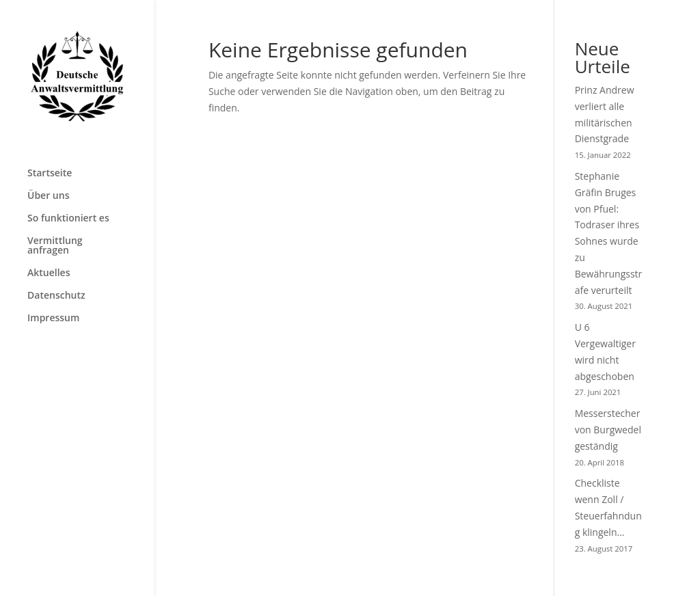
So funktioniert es (68, 219)
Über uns (48, 196)
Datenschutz (56, 296)
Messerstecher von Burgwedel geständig (608, 430)
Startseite (50, 174)
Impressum (53, 319)
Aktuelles (49, 273)
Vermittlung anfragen (55, 246)
